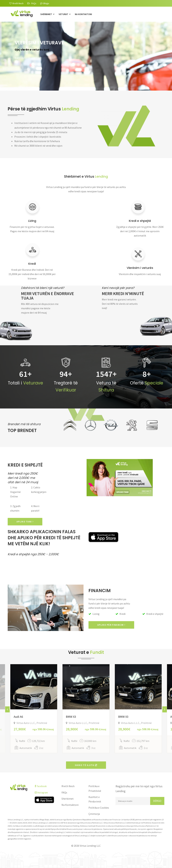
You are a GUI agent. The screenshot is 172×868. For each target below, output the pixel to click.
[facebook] (46, 786)
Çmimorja (94, 814)
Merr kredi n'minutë (123, 293)
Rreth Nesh (68, 786)
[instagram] (46, 793)
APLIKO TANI (25, 522)
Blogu (45, 3)
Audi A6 (18, 717)
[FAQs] (32, 3)
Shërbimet (47, 14)
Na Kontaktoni (83, 14)
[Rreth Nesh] (16, 3)
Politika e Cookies (99, 808)
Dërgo (157, 801)
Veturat (65, 14)
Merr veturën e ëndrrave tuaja (47, 296)
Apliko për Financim (111, 625)
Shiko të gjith (86, 765)
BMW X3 (71, 717)
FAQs (64, 792)
